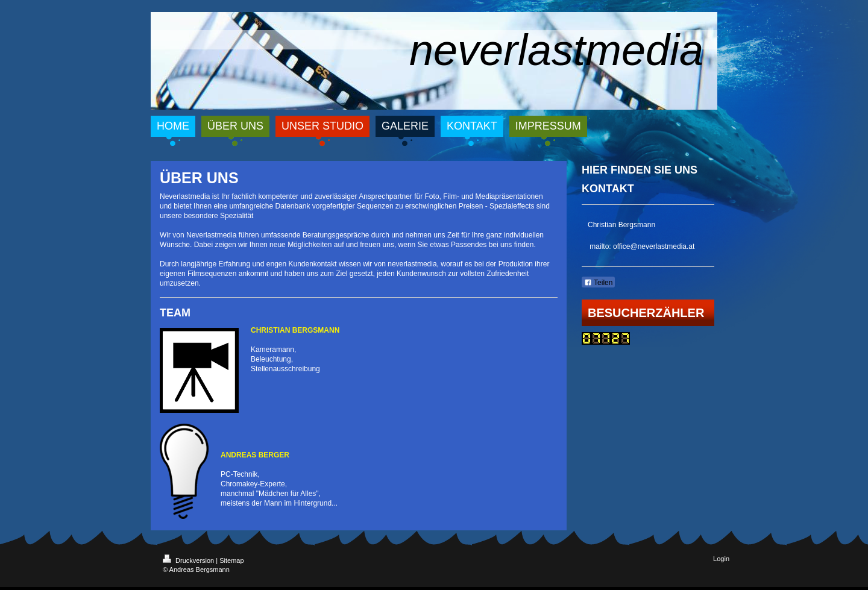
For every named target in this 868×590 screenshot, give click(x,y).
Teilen (598, 283)
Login (721, 559)
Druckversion (189, 560)
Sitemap (231, 560)
